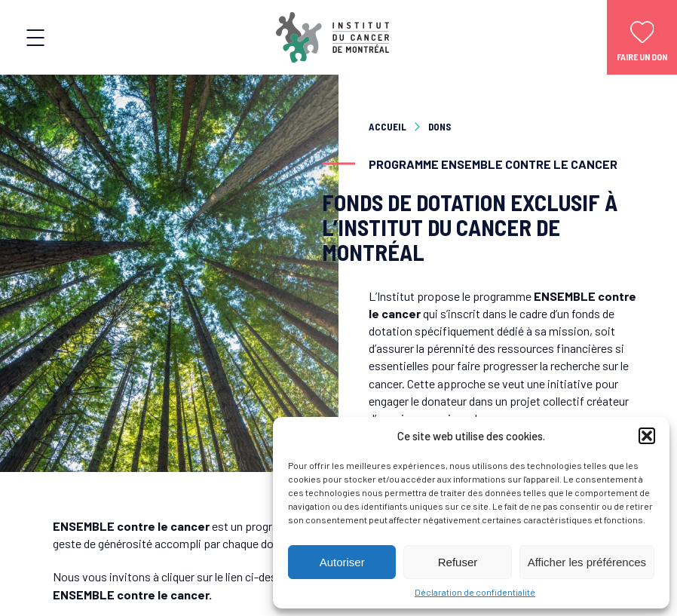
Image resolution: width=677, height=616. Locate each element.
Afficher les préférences (587, 562)
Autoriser (342, 562)
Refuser (458, 562)
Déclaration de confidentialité (475, 592)
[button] (647, 436)
